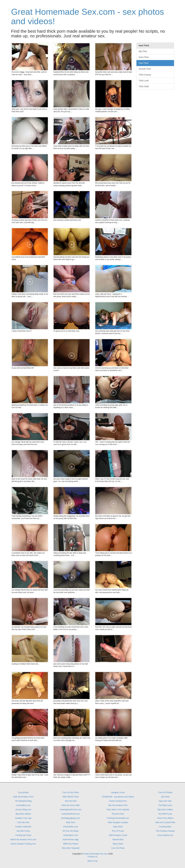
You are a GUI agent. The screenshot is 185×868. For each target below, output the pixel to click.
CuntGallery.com (23, 805)
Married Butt (118, 839)
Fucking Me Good (23, 835)
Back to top (92, 861)
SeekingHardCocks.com (71, 810)
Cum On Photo (118, 848)
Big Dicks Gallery (165, 810)
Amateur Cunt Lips (23, 818)
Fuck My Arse (23, 822)
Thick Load (144, 81)
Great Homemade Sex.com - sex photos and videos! (88, 16)
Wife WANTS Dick (71, 797)
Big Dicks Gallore (23, 814)
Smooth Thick (145, 69)
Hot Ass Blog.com (23, 810)
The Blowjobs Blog (23, 801)
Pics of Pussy (118, 831)
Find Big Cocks (165, 805)
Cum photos (23, 792)
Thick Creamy (145, 75)
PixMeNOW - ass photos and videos (118, 797)
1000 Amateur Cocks (118, 835)
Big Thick (143, 51)
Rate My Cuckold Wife (165, 822)
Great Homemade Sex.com (96, 854)
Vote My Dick (71, 801)
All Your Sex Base (71, 831)
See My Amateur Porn (118, 805)
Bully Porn (71, 822)
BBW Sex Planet (71, 844)
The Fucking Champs (165, 831)
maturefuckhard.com (71, 814)
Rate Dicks (118, 827)
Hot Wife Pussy (165, 814)
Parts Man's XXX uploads (118, 810)
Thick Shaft (144, 86)
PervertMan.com (71, 827)
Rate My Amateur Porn (23, 797)
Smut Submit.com (165, 835)
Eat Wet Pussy (23, 831)
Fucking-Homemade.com (118, 818)
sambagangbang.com (71, 818)
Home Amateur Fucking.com (23, 844)
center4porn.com (71, 835)
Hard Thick (143, 63)
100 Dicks (165, 797)
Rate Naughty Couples (118, 822)
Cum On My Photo (71, 792)
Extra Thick (144, 57)
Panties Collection (23, 827)
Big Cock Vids (165, 801)
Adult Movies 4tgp (71, 839)
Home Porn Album (165, 818)
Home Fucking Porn (118, 801)
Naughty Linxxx (118, 792)
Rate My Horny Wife (71, 805)
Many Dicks (118, 844)
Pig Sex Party (118, 814)
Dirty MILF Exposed (71, 848)
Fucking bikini (165, 827)
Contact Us (92, 857)
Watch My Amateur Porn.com (23, 839)
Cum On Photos (165, 792)
